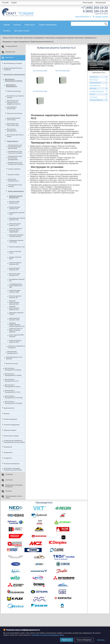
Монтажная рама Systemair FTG (15, 275)
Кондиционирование (99, 91)
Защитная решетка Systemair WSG (15, 341)
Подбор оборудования (48, 25)
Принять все (67, 640)
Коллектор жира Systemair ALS (14, 202)
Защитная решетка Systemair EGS (15, 263)
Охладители (8, 458)
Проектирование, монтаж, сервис (12, 497)
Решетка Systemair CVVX (15, 252)
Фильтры (7, 414)
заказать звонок (102, 17)
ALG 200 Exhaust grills (40, 91)
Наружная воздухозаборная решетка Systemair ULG (17, 325)
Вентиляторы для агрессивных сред (13, 124)
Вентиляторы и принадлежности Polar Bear (14, 397)
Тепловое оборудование (12, 425)
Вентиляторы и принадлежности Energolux (14, 402)
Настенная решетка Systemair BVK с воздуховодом (16, 230)
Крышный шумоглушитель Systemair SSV (14, 308)
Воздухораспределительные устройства (13, 69)
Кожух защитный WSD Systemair (16, 336)
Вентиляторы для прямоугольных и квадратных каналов (14, 102)
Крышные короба (14, 175)
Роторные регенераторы (12, 464)
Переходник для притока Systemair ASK (17, 219)
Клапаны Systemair (14, 169)
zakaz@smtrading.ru (83, 17)
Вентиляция (7, 58)
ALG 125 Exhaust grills (40, 71)
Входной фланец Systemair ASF (15, 208)
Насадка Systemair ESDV (15, 258)
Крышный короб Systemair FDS (14, 269)
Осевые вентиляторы (14, 91)
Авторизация (101, 3)
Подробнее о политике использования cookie (48, 635)
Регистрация (88, 3)
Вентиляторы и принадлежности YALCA (13, 391)
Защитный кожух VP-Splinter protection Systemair (16, 330)
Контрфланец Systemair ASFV (17, 213)
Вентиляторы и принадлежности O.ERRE (13, 375)
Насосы (99, 94)
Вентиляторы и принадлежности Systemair (14, 80)
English (14, 3)
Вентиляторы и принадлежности (14, 74)
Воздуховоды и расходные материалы (12, 486)
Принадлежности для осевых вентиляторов (15, 152)
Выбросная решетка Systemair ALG (16, 197)
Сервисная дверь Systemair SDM (15, 291)
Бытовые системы (12, 364)
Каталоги (17, 25)
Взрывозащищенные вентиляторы (14, 119)
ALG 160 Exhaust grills (63, 71)
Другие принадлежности (16, 191)
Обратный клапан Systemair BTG (15, 225)
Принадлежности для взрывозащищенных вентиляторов (15, 147)
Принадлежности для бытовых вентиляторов (16, 163)
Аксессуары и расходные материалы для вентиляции (13, 469)
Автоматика (7, 475)
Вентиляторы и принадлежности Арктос (13, 386)
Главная (6, 25)
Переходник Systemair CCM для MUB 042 (16, 236)
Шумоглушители (9, 408)
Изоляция (7, 491)
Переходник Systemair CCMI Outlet (16, 241)
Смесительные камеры (11, 436)
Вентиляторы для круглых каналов (15, 97)
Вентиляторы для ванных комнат (15, 136)
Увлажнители (8, 452)
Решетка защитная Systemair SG (15, 297)
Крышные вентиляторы (15, 113)
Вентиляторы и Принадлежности (11, 86)
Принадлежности (13, 141)
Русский (5, 3)
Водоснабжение (99, 83)
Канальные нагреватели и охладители (16, 347)
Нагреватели (8, 447)
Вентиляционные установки (13, 63)
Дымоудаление (8, 52)
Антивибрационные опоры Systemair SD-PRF (16, 286)
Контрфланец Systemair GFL (17, 280)
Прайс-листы (30, 25)
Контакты (7, 31)
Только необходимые (84, 640)
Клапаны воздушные (10, 419)
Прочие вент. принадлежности (13, 180)
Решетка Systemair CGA (17, 247)
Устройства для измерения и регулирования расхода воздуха (14, 441)
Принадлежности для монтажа (15, 186)
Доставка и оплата (22, 31)
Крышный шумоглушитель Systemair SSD (14, 302)
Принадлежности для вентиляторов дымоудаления (15, 158)
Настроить (101, 640)
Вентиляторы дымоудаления (12, 130)
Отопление (7, 480)
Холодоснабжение (9, 47)
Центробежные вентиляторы (12, 108)
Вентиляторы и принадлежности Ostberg (13, 369)
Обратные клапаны (10, 430)
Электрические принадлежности (12, 352)
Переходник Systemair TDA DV (16, 313)
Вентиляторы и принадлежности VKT (12, 380)
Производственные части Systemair (14, 358)
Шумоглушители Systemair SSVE (14, 319)
